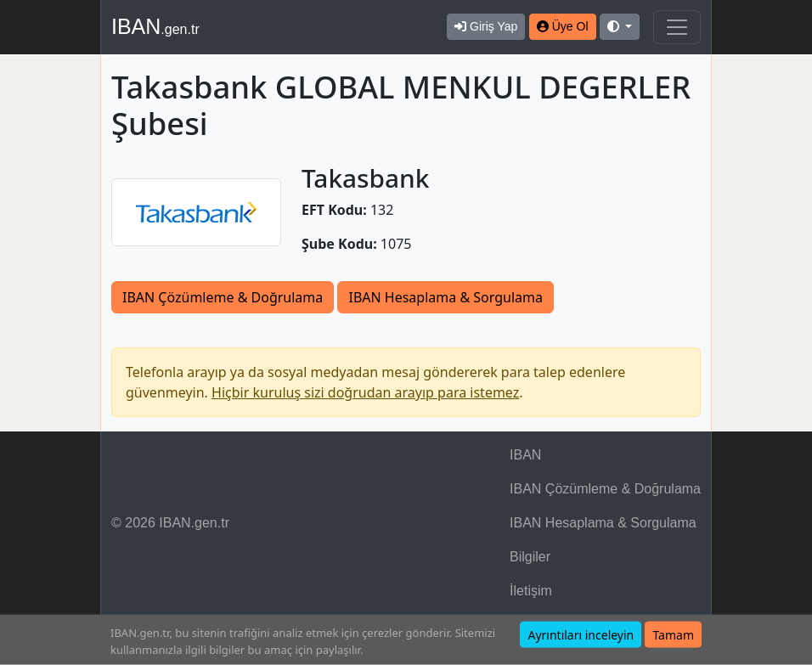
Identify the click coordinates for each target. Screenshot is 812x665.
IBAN (155, 26)
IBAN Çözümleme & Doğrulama (223, 297)
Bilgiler (530, 557)
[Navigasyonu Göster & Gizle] (677, 27)
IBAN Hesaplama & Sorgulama (445, 297)
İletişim (531, 591)
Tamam (673, 635)
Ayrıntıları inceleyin (581, 635)
